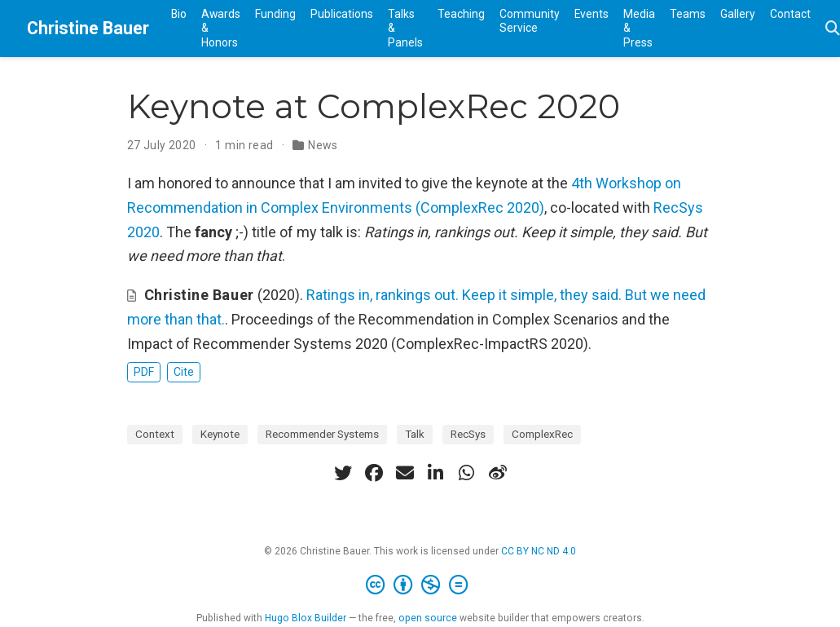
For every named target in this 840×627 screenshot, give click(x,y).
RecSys (468, 434)
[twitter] (343, 473)
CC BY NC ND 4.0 (539, 551)
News (323, 145)
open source (428, 618)
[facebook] (374, 473)
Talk (415, 434)
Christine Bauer (88, 28)
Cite (184, 372)
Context (155, 434)
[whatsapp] (467, 473)
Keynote (220, 434)
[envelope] (405, 473)
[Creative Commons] (420, 585)
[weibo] (498, 473)
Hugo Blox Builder (306, 618)
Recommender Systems (322, 434)
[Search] (833, 29)
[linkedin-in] (436, 473)
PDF (144, 372)
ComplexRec (542, 434)
